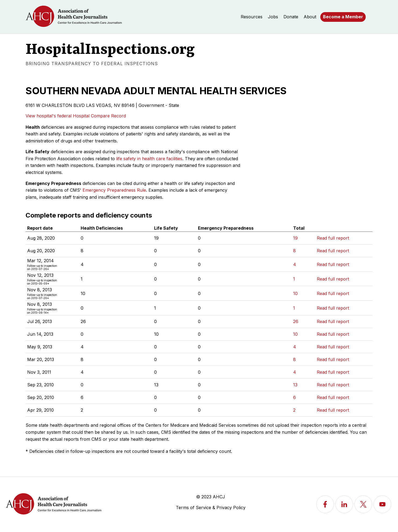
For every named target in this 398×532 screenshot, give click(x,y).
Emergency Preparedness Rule (114, 190)
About (310, 17)
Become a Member (343, 17)
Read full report (333, 238)
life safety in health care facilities (149, 159)
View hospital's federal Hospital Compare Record (76, 116)
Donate (291, 17)
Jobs (273, 17)
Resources (252, 17)
